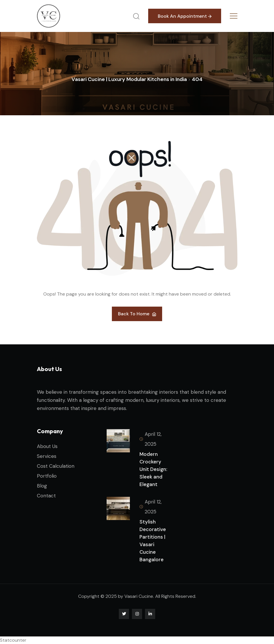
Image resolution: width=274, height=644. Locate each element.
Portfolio (47, 476)
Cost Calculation (56, 466)
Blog (42, 486)
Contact (46, 496)
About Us (47, 446)
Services (47, 456)
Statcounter (13, 640)
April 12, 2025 (151, 439)
